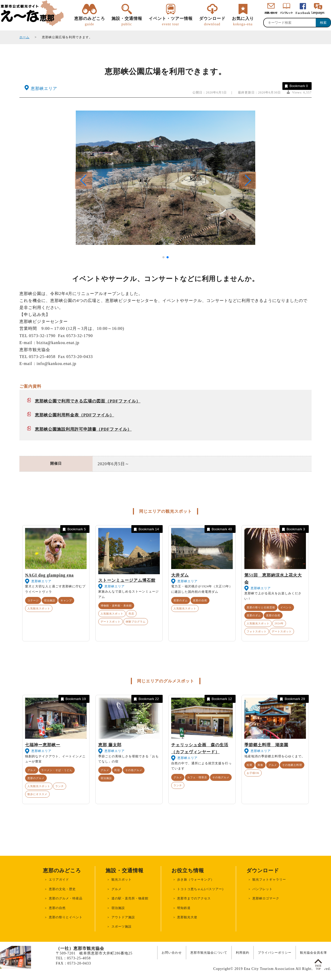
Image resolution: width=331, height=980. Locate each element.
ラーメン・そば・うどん (57, 770)
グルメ (32, 770)
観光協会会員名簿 (313, 953)
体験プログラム (136, 622)
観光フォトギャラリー (269, 880)
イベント (286, 607)
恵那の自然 (200, 600)
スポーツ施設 (122, 927)
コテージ (33, 600)
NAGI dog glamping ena (49, 575)
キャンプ (66, 600)
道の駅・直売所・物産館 (130, 898)
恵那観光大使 (187, 917)
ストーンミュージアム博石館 (127, 580)
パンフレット (262, 889)
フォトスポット (257, 631)
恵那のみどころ (90, 21)
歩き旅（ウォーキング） (196, 880)
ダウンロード (212, 21)
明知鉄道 (184, 908)
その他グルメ (134, 770)
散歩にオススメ (37, 794)
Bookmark (296, 86)
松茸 (250, 765)
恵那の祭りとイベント (66, 917)
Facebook (303, 13)
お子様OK (253, 773)
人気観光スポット (39, 608)
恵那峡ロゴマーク (266, 898)
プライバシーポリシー (275, 953)
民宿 (117, 770)
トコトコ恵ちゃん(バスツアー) (200, 889)
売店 (131, 614)
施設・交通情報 (127, 21)
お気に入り (243, 21)
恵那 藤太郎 (110, 745)
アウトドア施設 (123, 917)
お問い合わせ (172, 953)
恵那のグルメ (36, 778)
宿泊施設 (50, 600)
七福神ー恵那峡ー (43, 745)
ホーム (24, 37)
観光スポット (122, 880)
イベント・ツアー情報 (171, 21)
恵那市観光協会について (209, 953)
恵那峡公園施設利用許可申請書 (66, 429)
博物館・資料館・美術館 (116, 606)
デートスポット (111, 622)
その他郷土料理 (292, 765)
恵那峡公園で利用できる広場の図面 (70, 401)
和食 (260, 765)
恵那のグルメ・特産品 (66, 898)
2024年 (279, 623)
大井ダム (180, 575)
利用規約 (243, 953)
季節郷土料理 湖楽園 (266, 745)
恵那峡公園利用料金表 (57, 415)
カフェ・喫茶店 (197, 777)
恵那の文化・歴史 (62, 889)
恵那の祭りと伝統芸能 (261, 607)
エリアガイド (59, 880)
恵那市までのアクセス (194, 898)
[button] (247, 180)
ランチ (60, 786)
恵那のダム (181, 600)
